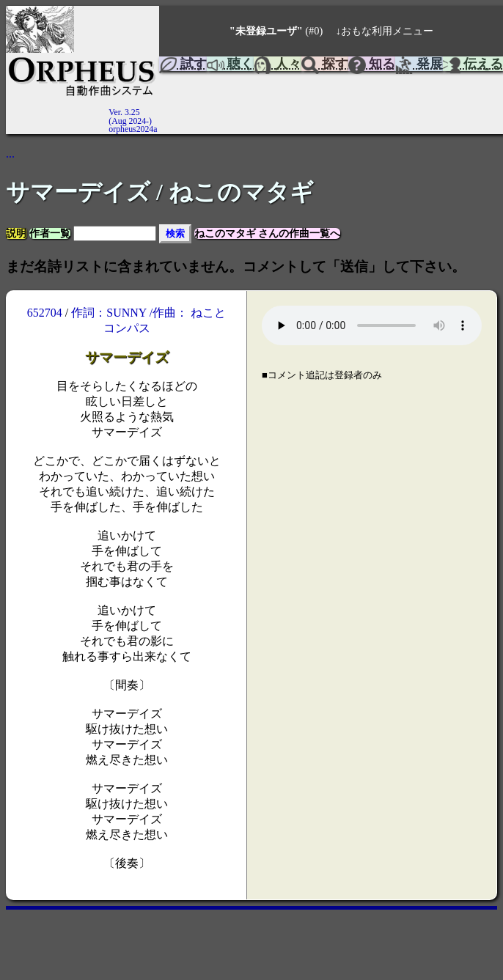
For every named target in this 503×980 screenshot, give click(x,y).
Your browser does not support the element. (372, 325)
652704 (45, 313)
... (10, 154)
